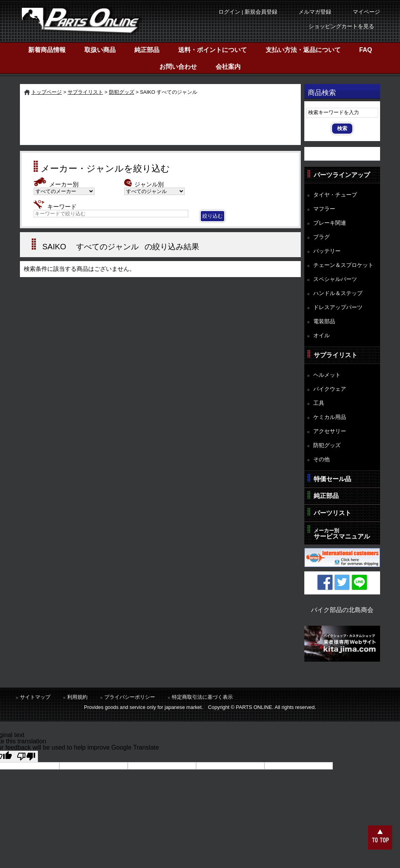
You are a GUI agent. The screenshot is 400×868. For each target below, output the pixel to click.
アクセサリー (330, 431)
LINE (359, 582)
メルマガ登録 (315, 12)
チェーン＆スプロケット (343, 265)
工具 (319, 403)
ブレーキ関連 (330, 223)
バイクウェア (330, 389)
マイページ (366, 12)
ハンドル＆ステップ (338, 293)
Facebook (325, 582)
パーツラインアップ (342, 175)
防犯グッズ (122, 92)
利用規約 (77, 697)
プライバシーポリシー (130, 697)
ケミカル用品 (330, 417)
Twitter (342, 582)
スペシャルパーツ (335, 279)
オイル (321, 335)
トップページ (46, 92)
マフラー (324, 209)
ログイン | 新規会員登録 (248, 12)
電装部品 (324, 321)
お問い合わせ (178, 67)
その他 (321, 459)
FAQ (366, 50)
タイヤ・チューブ (335, 195)
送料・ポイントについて (212, 50)
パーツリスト (332, 513)
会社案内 (228, 67)
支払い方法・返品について (303, 50)
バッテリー (327, 251)
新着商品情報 (47, 50)
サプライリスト (85, 92)
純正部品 (147, 50)
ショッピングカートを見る (341, 26)
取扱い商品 (100, 50)
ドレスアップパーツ (338, 307)
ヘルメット (327, 375)
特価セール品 (332, 479)
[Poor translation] (26, 756)
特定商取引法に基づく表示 (202, 697)
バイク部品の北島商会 (342, 610)
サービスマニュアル (342, 534)
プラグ (321, 237)
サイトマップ (35, 697)
